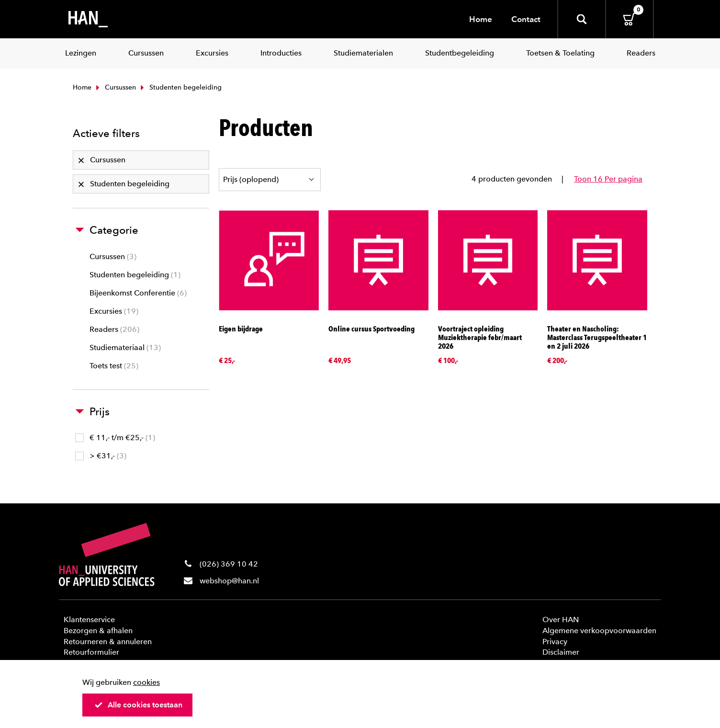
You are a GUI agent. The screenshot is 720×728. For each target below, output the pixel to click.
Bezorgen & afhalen (98, 631)
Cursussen (115, 87)
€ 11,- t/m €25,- (115, 438)
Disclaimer (561, 652)
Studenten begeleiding (135, 275)
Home (481, 19)
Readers (114, 329)
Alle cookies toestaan (138, 705)
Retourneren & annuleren (108, 642)
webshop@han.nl (229, 581)
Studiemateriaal (125, 347)
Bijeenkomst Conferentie (138, 293)
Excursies (114, 311)
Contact (526, 19)
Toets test (114, 366)
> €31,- (101, 456)
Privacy (555, 642)
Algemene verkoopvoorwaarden (599, 631)
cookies (146, 682)
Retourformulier (91, 652)
